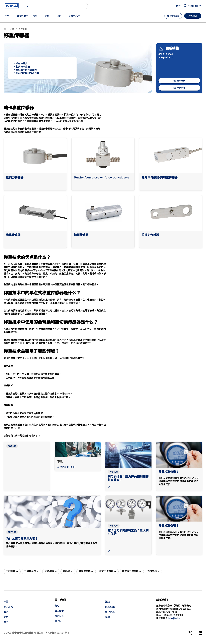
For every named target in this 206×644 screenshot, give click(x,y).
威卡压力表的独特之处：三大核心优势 (128, 532)
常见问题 (12, 446)
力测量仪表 (30, 571)
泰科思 (66, 571)
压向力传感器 (106, 571)
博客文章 (114, 472)
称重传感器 (85, 571)
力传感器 (49, 571)
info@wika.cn (166, 57)
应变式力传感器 (130, 571)
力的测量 (11, 571)
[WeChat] (190, 633)
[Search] (56, 6)
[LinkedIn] (201, 633)
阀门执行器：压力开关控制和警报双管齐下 (128, 478)
